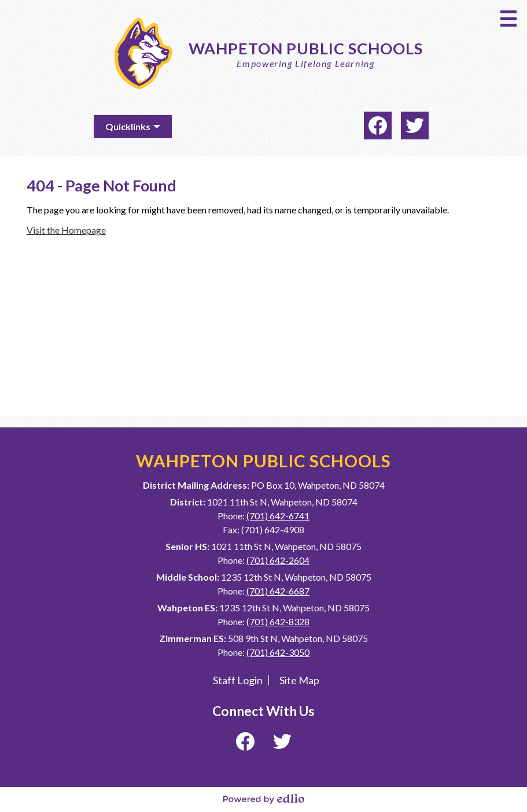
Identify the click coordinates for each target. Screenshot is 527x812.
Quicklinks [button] (128, 126)
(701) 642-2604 (278, 560)
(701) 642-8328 (278, 621)
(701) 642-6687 (278, 591)
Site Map (299, 680)
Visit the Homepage (66, 230)
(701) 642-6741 (278, 516)
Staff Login (238, 680)
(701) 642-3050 (278, 652)
